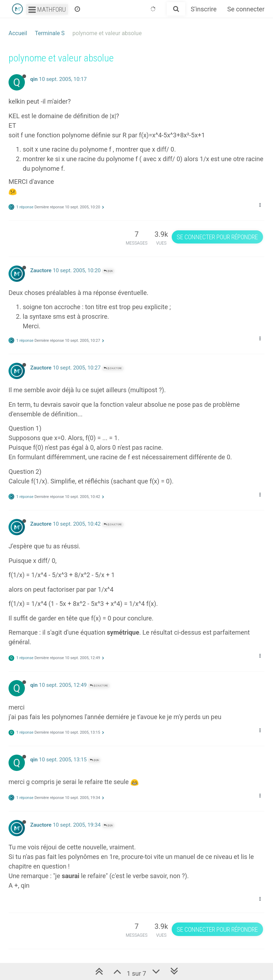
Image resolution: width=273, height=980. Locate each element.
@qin (108, 271)
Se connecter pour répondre (217, 237)
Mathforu (47, 9)
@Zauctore (113, 368)
